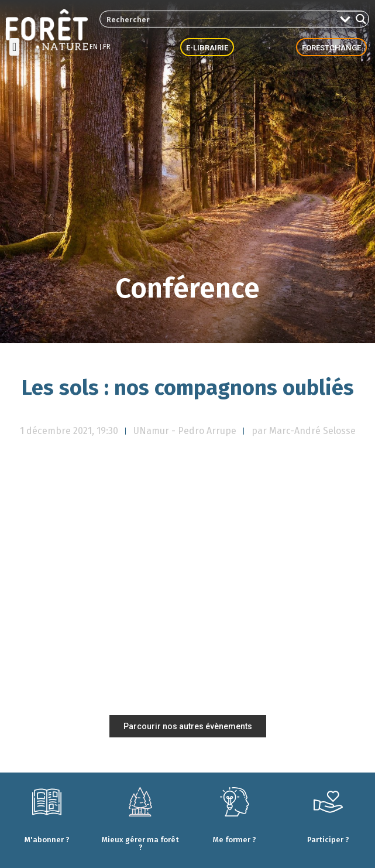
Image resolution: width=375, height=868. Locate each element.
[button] (14, 47)
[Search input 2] (219, 19)
